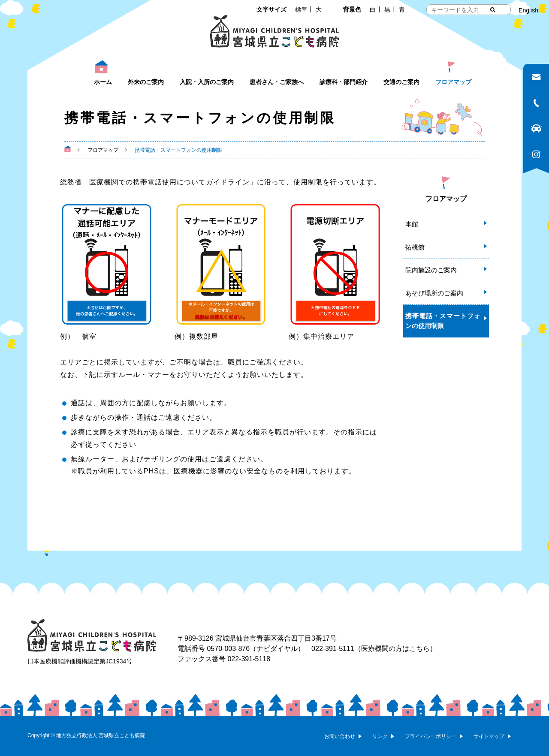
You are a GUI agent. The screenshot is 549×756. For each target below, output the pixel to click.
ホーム (103, 82)
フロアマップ (453, 82)
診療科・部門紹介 (344, 82)
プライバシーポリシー (431, 736)
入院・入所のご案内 (207, 82)
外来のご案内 (146, 82)
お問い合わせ (340, 736)
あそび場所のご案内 (434, 293)
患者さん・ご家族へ (277, 82)
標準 (301, 9)
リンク (380, 736)
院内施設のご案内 (431, 270)
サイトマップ (489, 736)
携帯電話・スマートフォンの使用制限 (443, 321)
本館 (412, 224)
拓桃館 (415, 247)
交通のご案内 (401, 82)
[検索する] (493, 10)
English (528, 10)
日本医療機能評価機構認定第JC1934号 (80, 661)
